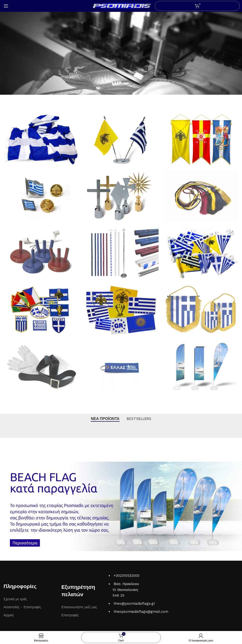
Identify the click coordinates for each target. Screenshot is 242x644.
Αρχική (9, 615)
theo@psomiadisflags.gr (134, 604)
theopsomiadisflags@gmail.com (141, 612)
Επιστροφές (70, 615)
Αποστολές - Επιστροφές (22, 607)
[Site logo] (121, 6)
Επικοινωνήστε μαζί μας (79, 607)
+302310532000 (127, 576)
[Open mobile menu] (6, 6)
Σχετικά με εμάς (15, 599)
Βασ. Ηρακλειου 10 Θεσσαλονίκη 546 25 (126, 590)
